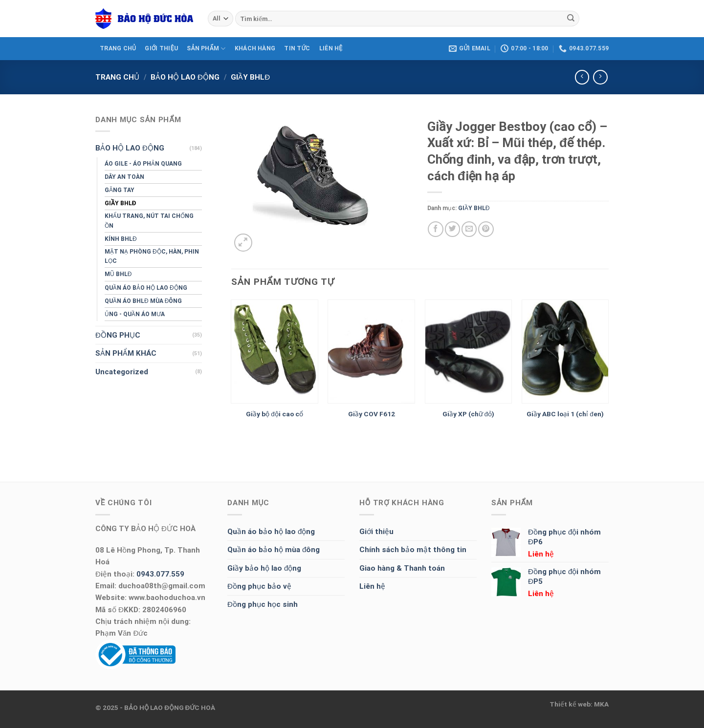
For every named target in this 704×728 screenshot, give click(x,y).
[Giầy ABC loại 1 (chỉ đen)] (565, 352)
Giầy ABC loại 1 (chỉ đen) (565, 414)
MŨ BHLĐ (118, 274)
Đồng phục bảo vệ (259, 586)
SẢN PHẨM (206, 49)
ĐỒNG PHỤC (118, 335)
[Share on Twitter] (452, 229)
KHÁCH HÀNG (255, 48)
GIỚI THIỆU (161, 48)
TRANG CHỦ (118, 48)
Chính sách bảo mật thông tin (413, 550)
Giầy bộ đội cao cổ (275, 414)
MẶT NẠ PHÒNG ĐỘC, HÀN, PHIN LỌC (152, 256)
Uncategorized (122, 372)
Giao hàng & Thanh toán (402, 568)
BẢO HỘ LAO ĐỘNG (185, 77)
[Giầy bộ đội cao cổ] (275, 352)
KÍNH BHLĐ (121, 239)
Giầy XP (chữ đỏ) (469, 414)
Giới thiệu (376, 532)
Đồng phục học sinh (263, 604)
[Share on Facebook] (435, 229)
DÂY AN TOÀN (124, 177)
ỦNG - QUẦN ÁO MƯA (135, 314)
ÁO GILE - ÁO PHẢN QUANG (143, 164)
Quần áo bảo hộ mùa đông (274, 550)
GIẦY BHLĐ (250, 77)
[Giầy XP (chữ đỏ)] (469, 352)
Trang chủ (117, 77)
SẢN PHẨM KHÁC (126, 353)
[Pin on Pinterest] (486, 229)
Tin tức (297, 48)
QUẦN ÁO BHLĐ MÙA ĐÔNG (143, 301)
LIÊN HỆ (331, 48)
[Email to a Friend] (469, 229)
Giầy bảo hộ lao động (264, 568)
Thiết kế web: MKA (579, 704)
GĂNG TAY (120, 190)
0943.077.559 (160, 574)
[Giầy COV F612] (371, 352)
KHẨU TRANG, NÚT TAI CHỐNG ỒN (149, 221)
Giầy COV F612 (372, 414)
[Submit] (571, 19)
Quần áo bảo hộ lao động (271, 532)
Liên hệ (372, 586)
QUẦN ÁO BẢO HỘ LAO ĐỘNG (146, 288)
